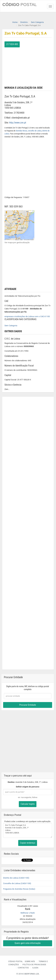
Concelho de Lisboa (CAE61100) (17, 883)
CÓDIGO (20, 5)
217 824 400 (12, 44)
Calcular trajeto (28, 804)
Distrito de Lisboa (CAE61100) (16, 878)
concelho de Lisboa (35, 131)
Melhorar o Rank (28, 913)
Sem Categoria (11, 326)
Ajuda (35, 968)
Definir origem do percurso (28, 787)
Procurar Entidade (28, 705)
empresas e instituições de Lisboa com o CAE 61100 (27, 316)
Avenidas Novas (21, 131)
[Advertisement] (28, 66)
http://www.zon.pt (18, 123)
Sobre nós (30, 961)
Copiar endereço (28, 843)
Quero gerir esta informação (28, 943)
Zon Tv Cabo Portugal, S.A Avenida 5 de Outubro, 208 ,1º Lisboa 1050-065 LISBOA (28, 830)
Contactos (23, 968)
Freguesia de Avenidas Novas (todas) (19, 889)
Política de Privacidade (34, 965)
